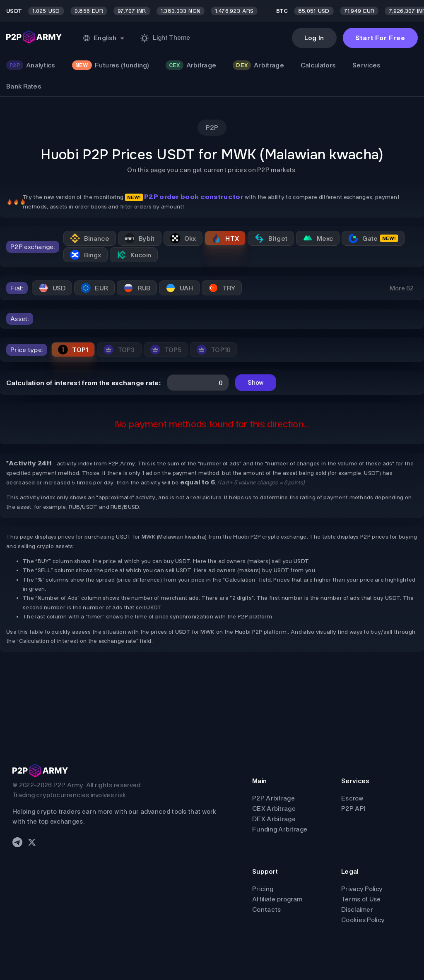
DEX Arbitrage (274, 819)
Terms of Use (361, 899)
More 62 (402, 288)
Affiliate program (277, 899)
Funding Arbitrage (280, 829)
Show (256, 382)
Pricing (263, 889)
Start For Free (380, 38)
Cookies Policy (363, 920)
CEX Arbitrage (274, 809)
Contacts (266, 909)
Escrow (352, 798)
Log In (314, 38)
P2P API (353, 809)
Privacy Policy (362, 889)
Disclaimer (357, 909)
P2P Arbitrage (273, 798)
